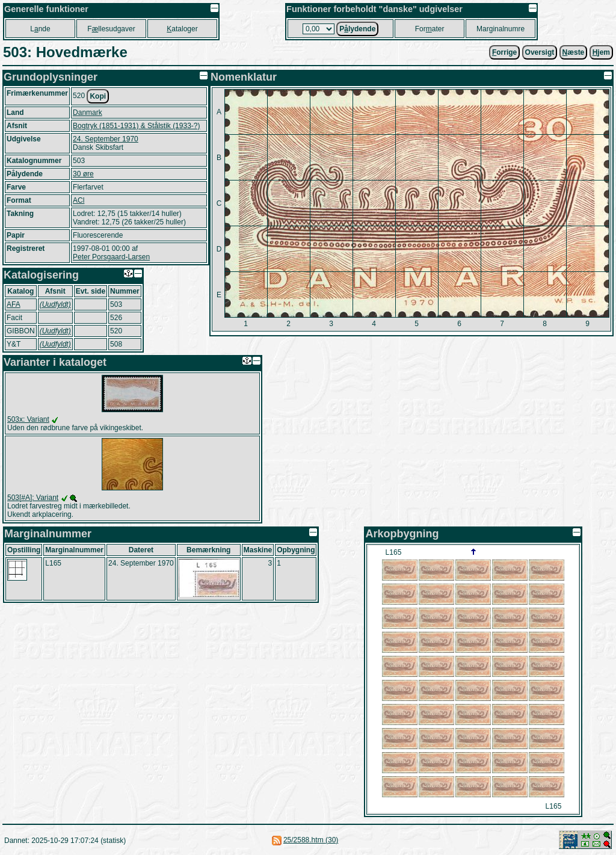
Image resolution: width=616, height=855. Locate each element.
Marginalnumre (500, 29)
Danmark (88, 113)
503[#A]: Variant (33, 498)
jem (601, 52)
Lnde (40, 29)
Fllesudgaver (111, 29)
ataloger (182, 29)
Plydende (357, 29)
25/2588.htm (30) (311, 840)
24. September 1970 (106, 139)
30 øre (83, 174)
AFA (14, 304)
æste (574, 52)
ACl (79, 200)
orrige (504, 52)
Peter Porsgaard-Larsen (111, 257)
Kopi (98, 96)
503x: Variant (28, 419)
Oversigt (540, 52)
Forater (430, 29)
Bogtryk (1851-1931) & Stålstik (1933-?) (136, 126)
